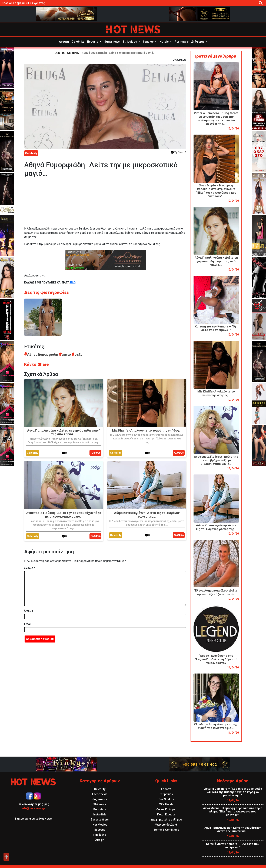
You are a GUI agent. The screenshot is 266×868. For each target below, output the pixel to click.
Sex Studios (166, 799)
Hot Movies (100, 825)
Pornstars (182, 42)
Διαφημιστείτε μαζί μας (166, 820)
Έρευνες (100, 830)
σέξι (77, 354)
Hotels (164, 42)
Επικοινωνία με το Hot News (33, 819)
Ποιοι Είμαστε (166, 814)
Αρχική (64, 42)
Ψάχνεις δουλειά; (166, 825)
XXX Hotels (166, 804)
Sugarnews (112, 42)
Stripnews (100, 804)
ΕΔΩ (73, 283)
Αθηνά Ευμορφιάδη (42, 354)
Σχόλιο (30, 568)
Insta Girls (100, 814)
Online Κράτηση (166, 809)
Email (28, 624)
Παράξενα (100, 835)
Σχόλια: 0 (179, 152)
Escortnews (100, 794)
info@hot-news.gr (33, 808)
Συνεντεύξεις (100, 820)
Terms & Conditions (166, 830)
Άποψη (100, 840)
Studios (149, 42)
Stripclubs (130, 42)
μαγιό (65, 354)
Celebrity (78, 42)
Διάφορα (198, 42)
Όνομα (29, 611)
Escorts (93, 42)
